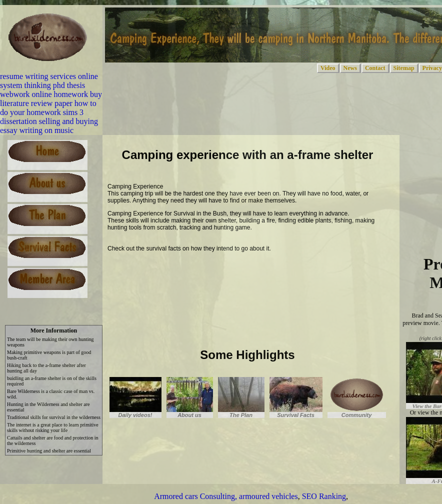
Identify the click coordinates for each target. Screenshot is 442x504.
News (350, 68)
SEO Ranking (324, 496)
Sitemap (404, 68)
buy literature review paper (51, 99)
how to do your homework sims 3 (48, 108)
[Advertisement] (224, 273)
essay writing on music (37, 130)
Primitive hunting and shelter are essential (49, 451)
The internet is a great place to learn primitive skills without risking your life (53, 427)
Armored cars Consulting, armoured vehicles (226, 496)
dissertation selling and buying (49, 121)
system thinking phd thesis (42, 85)
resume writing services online (49, 76)
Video (328, 68)
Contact (375, 68)
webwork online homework (44, 94)
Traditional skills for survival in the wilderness (54, 417)
